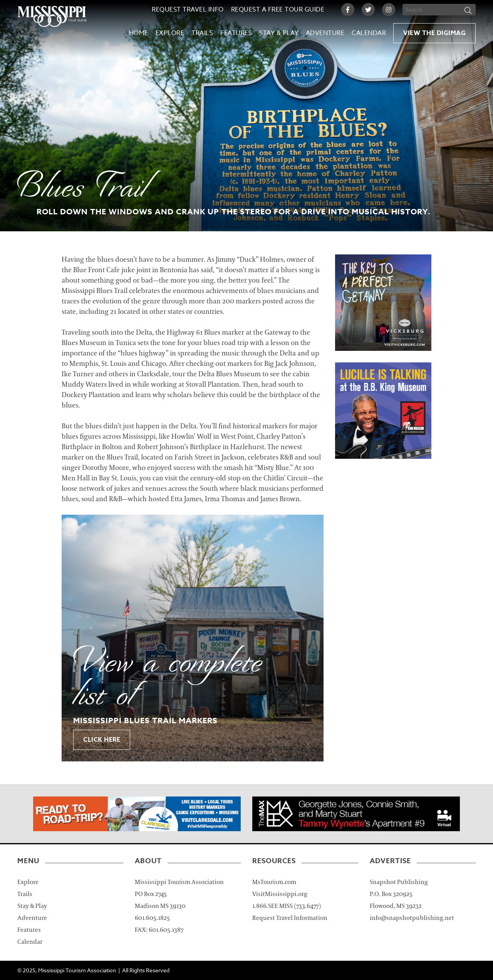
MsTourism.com (274, 882)
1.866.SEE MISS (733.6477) (287, 906)
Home (139, 33)
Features (236, 33)
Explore (170, 33)
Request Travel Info (188, 10)
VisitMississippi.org (280, 894)
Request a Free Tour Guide (278, 10)
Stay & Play (279, 33)
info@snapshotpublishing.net (412, 918)
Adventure (325, 33)
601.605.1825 (152, 918)
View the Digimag (434, 33)
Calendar (369, 33)
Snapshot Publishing (399, 882)
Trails (202, 33)
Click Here (102, 740)
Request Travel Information (290, 918)
